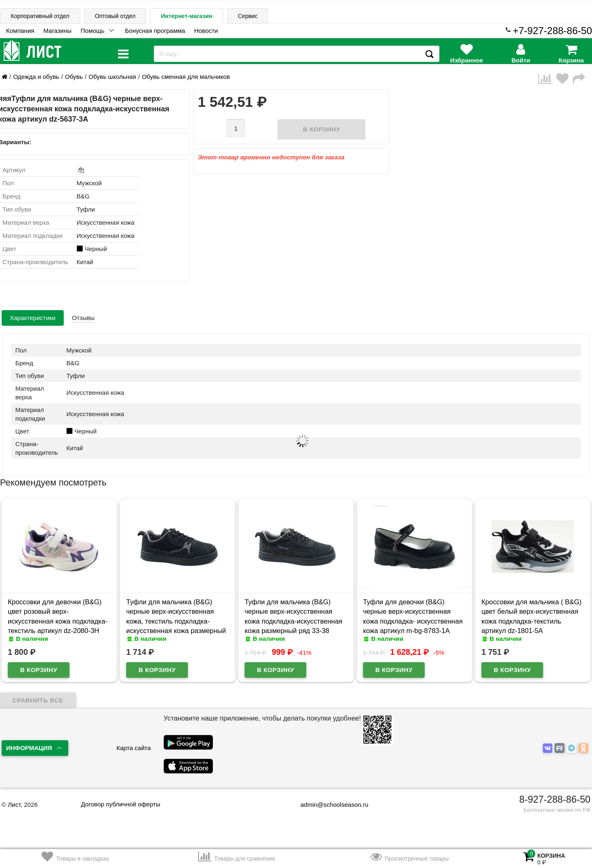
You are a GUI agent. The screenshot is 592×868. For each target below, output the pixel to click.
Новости (206, 31)
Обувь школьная (112, 77)
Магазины (57, 31)
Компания (20, 31)
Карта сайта (134, 748)
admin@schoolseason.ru (329, 805)
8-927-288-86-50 (555, 799)
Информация (29, 748)
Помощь (92, 31)
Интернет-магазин (186, 16)
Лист (14, 805)
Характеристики (33, 318)
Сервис (248, 16)
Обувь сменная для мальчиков (186, 77)
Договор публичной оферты (121, 804)
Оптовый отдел (115, 16)
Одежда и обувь (36, 77)
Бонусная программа (155, 31)
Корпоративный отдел (40, 16)
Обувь (74, 77)
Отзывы (83, 318)
